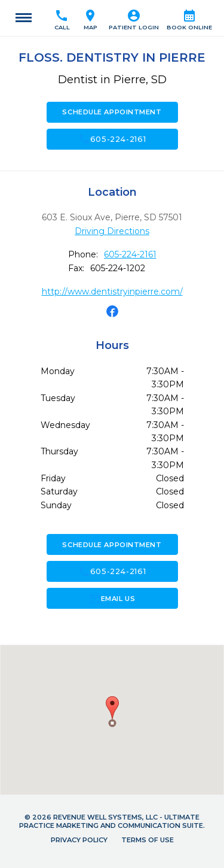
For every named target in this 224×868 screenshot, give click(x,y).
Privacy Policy (79, 840)
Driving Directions (112, 231)
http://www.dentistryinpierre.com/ (112, 292)
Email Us (112, 599)
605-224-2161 (112, 139)
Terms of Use (148, 840)
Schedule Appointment (112, 112)
